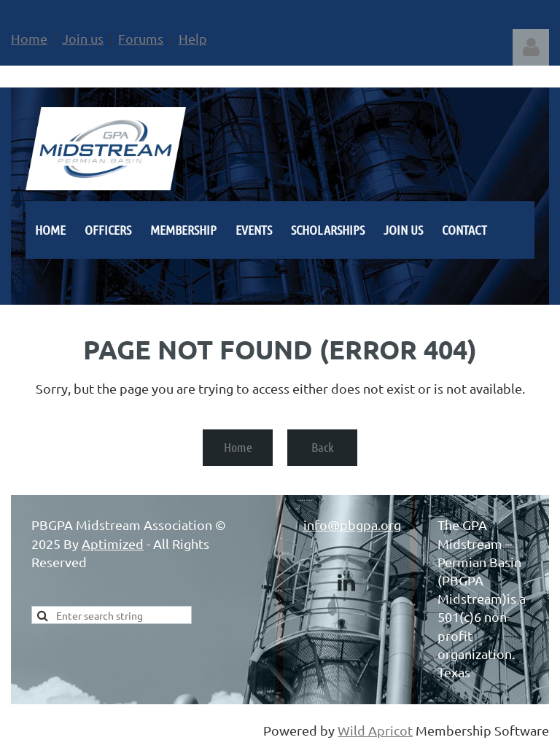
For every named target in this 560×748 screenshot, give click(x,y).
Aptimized (113, 544)
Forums (141, 38)
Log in (531, 47)
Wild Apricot (375, 730)
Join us (83, 38)
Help (193, 38)
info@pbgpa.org (352, 525)
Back (323, 447)
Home (29, 38)
